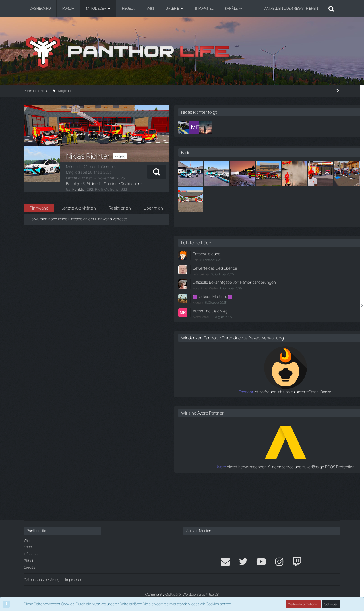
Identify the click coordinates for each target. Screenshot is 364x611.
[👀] (286, 199)
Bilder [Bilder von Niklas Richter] (90, 178)
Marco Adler (270, 299)
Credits (29, 567)
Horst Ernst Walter (275, 318)
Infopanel (31, 554)
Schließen (331, 604)
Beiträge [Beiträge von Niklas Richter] (73, 178)
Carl (265, 285)
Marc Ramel (270, 346)
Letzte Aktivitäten (79, 197)
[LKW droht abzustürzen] (312, 173)
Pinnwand (39, 197)
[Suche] (331, 9)
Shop (28, 547)
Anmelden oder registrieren (291, 8)
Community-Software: (182, 594)
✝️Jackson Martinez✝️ (281, 326)
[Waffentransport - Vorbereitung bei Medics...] (312, 199)
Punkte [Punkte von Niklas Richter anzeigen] (150, 178)
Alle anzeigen (325, 246)
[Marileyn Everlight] (265, 127)
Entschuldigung (275, 279)
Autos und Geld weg (278, 340)
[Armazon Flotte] (260, 173)
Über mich (153, 197)
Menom (267, 332)
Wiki (27, 540)
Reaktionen (120, 197)
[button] (220, 172)
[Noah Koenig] (255, 127)
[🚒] (260, 199)
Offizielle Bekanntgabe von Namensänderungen (284, 310)
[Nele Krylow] (275, 127)
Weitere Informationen (304, 604)
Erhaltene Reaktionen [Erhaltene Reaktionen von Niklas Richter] (119, 178)
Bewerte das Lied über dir (283, 293)
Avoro (258, 501)
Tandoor (255, 426)
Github (29, 561)
